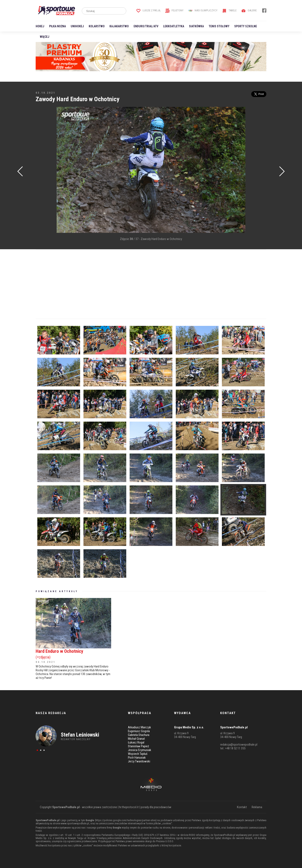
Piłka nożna (57, 26)
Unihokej (77, 26)
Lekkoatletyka (174, 26)
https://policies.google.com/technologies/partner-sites (126, 820)
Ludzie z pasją (148, 10)
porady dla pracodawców (156, 807)
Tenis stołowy (219, 26)
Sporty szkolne (246, 26)
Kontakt (242, 807)
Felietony (174, 10)
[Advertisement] (42, 170)
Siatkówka (196, 26)
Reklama (257, 807)
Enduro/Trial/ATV (146, 26)
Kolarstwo (97, 26)
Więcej (45, 37)
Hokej (40, 26)
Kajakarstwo (119, 26)
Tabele (229, 10)
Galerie (249, 10)
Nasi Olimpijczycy (203, 10)
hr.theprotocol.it (129, 807)
